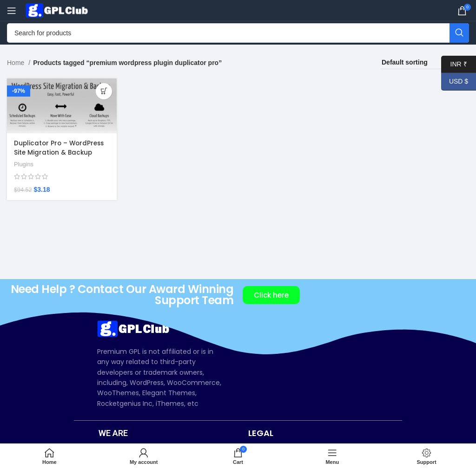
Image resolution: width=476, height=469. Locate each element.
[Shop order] (425, 63)
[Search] (238, 33)
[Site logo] (58, 10)
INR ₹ (454, 64)
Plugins (24, 163)
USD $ (455, 81)
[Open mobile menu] (12, 11)
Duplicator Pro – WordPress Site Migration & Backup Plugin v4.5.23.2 (61, 152)
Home (17, 63)
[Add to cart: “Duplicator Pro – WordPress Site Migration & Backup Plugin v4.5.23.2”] (103, 91)
